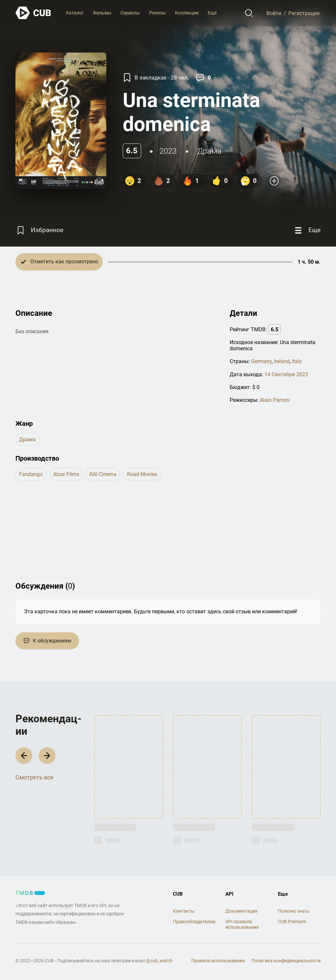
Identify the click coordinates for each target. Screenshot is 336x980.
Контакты (184, 911)
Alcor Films (66, 474)
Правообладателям (194, 922)
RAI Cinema (103, 474)
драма (209, 151)
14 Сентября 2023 (286, 374)
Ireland (282, 361)
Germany (261, 361)
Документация (241, 911)
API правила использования (242, 924)
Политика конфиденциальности (286, 961)
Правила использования (218, 961)
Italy (297, 361)
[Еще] (307, 230)
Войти (274, 13)
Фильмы (102, 13)
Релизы (157, 13)
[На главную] (33, 13)
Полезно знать (294, 911)
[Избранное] (39, 230)
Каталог (75, 13)
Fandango (31, 474)
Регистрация (304, 13)
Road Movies (142, 474)
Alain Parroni (275, 400)
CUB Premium (292, 922)
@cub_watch (159, 961)
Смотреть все (34, 777)
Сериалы (130, 13)
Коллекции (187, 13)
